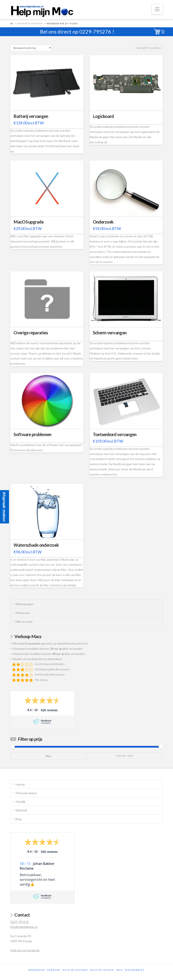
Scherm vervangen (110, 333)
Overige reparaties (31, 333)
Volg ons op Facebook (25, 950)
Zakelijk (20, 802)
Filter (48, 756)
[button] (157, 9)
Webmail (21, 810)
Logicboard (103, 116)
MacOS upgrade (29, 222)
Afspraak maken (26, 793)
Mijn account (24, 621)
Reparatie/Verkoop (30, 23)
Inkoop (20, 784)
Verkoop (54, 970)
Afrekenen (23, 613)
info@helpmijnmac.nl (24, 927)
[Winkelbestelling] (31, 48)
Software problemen (32, 434)
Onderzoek (103, 222)
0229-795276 (95, 32)
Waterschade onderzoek (36, 545)
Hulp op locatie (102, 970)
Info (119, 970)
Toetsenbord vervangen (115, 434)
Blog (18, 819)
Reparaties (37, 970)
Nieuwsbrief (135, 970)
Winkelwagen (25, 604)
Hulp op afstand (75, 970)
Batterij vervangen (31, 116)
